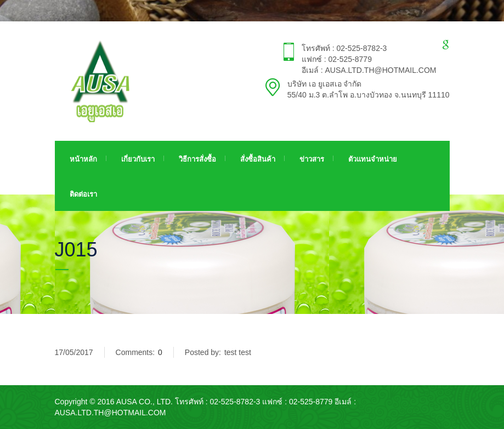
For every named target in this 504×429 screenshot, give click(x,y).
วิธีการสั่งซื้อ (197, 159)
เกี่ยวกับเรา (138, 159)
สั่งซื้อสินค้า (258, 159)
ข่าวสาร (312, 159)
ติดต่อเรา (83, 194)
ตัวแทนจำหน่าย (373, 159)
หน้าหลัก (83, 159)
